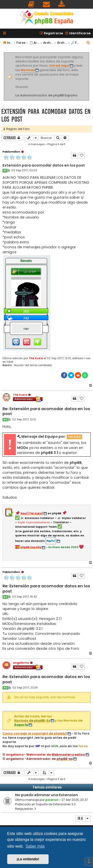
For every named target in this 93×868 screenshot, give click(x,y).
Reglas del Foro (17, 129)
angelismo (21, 663)
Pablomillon (11, 152)
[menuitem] (31, 4)
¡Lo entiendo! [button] (28, 859)
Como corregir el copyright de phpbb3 (35, 734)
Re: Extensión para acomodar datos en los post (46, 412)
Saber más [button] (35, 846)
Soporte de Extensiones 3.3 (56, 804)
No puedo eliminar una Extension (46, 795)
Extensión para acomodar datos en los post (46, 115)
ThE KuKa (36, 358)
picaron (52, 800)
